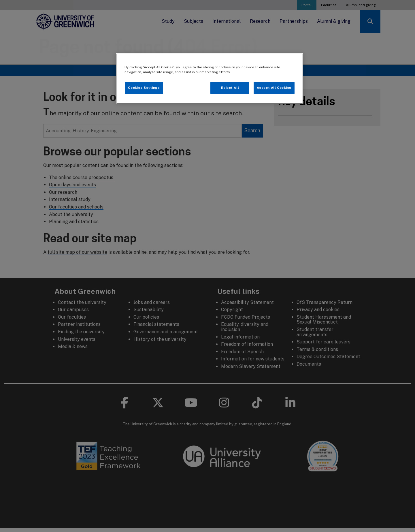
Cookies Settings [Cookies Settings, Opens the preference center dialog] (144, 88)
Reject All (230, 88)
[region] (210, 79)
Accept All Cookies (274, 88)
